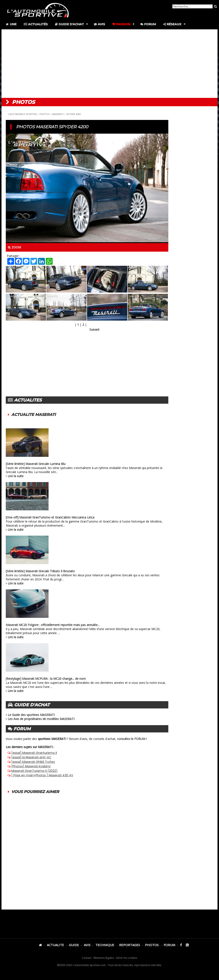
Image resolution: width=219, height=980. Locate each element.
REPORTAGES (130, 945)
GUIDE (74, 945)
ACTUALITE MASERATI (34, 415)
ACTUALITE (55, 945)
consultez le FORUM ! (132, 739)
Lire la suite (16, 476)
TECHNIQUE (105, 945)
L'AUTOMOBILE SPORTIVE (22, 114)
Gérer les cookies (127, 958)
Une (11, 24)
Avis (99, 24)
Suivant (94, 329)
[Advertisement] (109, 64)
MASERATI (58, 114)
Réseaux (172, 24)
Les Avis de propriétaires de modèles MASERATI (41, 719)
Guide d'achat (69, 24)
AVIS (87, 945)
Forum (148, 24)
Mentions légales (104, 958)
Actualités (36, 24)
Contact (87, 958)
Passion (121, 24)
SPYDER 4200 (74, 114)
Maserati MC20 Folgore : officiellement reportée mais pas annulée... (53, 625)
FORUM (169, 945)
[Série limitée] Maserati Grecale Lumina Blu (36, 464)
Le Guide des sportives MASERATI (31, 715)
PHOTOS (44, 114)
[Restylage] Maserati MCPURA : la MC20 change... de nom (46, 679)
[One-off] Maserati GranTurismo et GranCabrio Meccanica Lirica (50, 517)
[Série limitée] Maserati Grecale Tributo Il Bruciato (40, 571)
